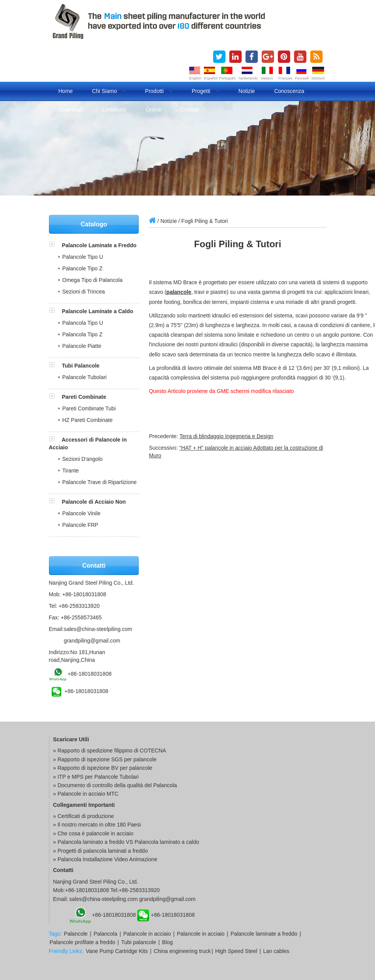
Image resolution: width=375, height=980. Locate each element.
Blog (167, 942)
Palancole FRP (80, 525)
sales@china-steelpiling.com (98, 629)
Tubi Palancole (81, 366)
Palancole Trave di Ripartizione (100, 482)
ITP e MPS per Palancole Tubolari (98, 777)
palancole (179, 292)
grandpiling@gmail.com (92, 641)
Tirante (71, 471)
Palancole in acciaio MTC (88, 794)
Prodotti (159, 91)
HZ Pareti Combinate (88, 420)
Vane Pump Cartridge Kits (117, 951)
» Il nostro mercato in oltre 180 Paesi (97, 825)
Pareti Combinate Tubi (89, 408)
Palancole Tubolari (85, 377)
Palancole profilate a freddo (82, 942)
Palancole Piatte (82, 346)
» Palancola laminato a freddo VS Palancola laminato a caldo (126, 842)
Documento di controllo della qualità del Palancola (117, 785)
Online (153, 110)
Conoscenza (289, 91)
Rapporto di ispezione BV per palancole (105, 768)
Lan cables (276, 951)
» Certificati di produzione (84, 816)
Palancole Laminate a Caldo (97, 311)
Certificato (114, 110)
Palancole (76, 934)
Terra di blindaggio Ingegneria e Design (227, 436)
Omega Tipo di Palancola (92, 280)
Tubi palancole (139, 942)
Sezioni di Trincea (84, 292)
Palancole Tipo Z (82, 268)
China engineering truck (182, 951)
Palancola (106, 934)
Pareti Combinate (84, 397)
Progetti (205, 91)
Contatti (190, 110)
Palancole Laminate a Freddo (99, 245)
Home (66, 91)
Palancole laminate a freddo (264, 934)
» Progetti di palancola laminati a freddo (101, 851)
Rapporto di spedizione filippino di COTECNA (112, 751)
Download (71, 110)
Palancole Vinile (82, 513)
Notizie (247, 91)
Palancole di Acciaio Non (94, 502)
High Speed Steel (236, 951)
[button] (55, 245)
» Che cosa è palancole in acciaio (93, 833)
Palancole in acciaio (147, 934)
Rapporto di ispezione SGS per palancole (107, 759)
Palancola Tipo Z (82, 334)
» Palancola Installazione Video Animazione (105, 859)
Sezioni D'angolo (83, 459)
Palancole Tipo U (83, 257)
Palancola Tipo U (83, 323)
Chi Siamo (109, 91)
